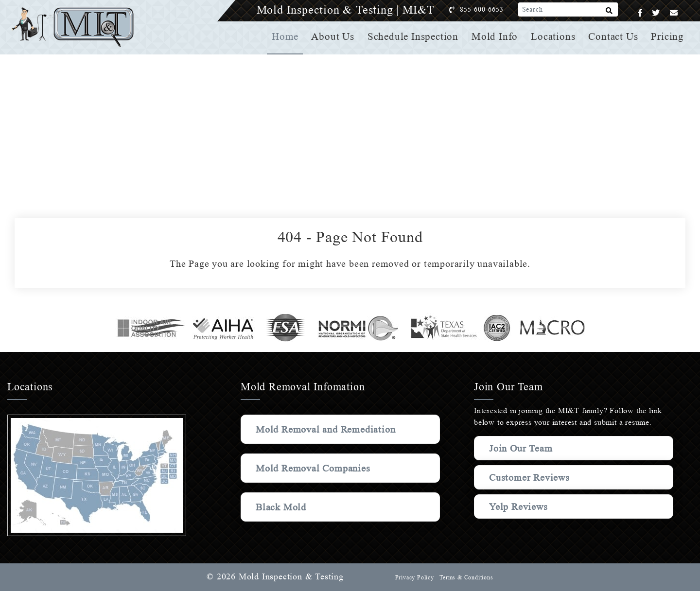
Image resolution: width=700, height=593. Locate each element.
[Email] (674, 13)
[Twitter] (656, 13)
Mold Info (497, 36)
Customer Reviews (531, 477)
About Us (336, 36)
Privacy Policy (413, 579)
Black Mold (282, 522)
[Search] (609, 12)
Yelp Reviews (519, 506)
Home (289, 36)
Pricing (668, 36)
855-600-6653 (492, 9)
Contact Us (614, 36)
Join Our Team (523, 448)
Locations (554, 36)
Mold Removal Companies (315, 483)
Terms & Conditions (466, 579)
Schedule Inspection (416, 36)
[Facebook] (640, 13)
